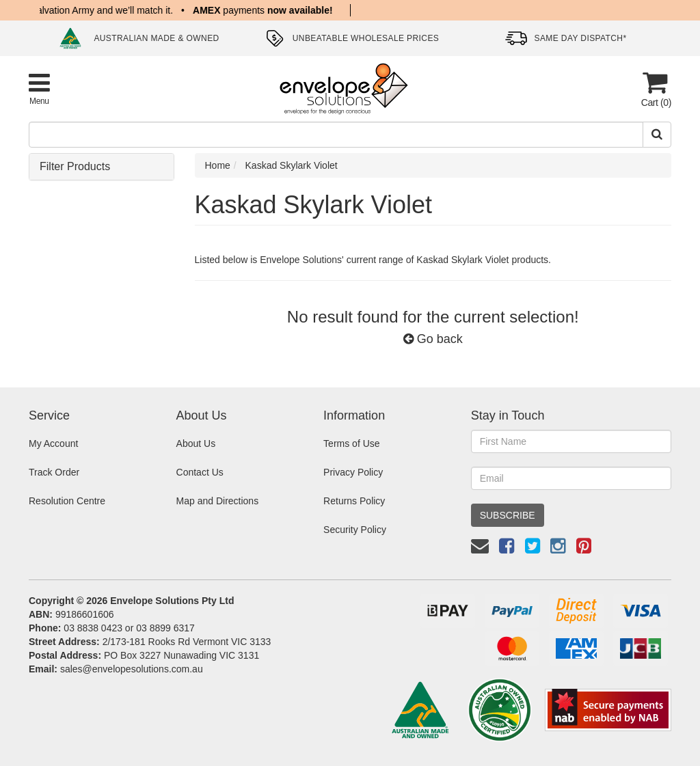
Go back (433, 339)
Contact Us (200, 472)
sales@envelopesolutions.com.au (132, 669)
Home (218, 165)
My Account (53, 443)
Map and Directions (218, 501)
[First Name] (571, 441)
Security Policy (355, 530)
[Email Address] (571, 478)
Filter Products (75, 166)
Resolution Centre (67, 501)
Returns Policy (354, 501)
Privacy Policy (353, 472)
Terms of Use (351, 443)
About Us (196, 443)
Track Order (54, 472)
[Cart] (655, 89)
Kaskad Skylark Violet (292, 165)
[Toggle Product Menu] (39, 88)
